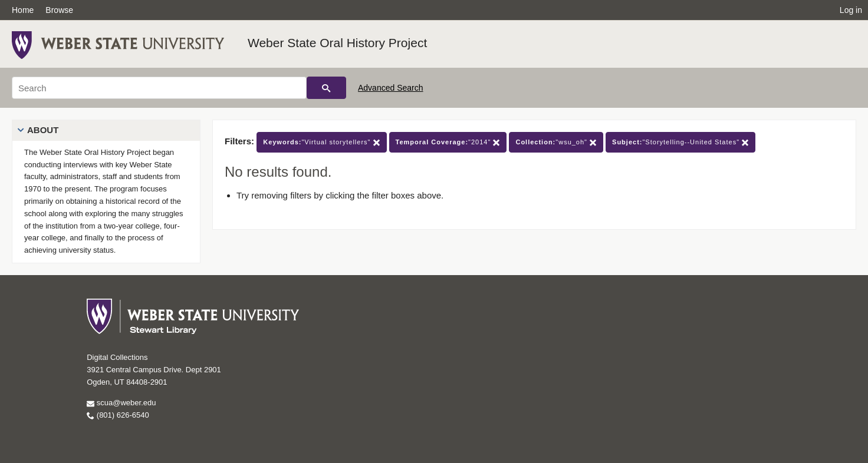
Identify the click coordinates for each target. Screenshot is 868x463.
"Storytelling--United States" (680, 142)
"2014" (448, 142)
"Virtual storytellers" (321, 142)
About (43, 130)
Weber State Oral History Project (337, 43)
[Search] (159, 88)
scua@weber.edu (121, 403)
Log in (851, 10)
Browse (59, 10)
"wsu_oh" (556, 142)
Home (23, 10)
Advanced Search (391, 88)
